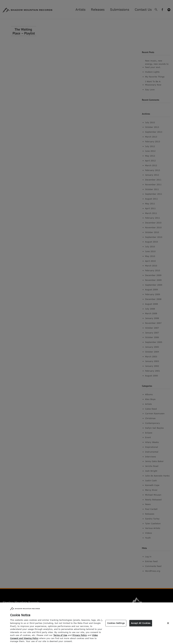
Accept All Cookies (141, 626)
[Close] (168, 626)
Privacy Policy (80, 638)
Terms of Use (60, 638)
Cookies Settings (116, 626)
